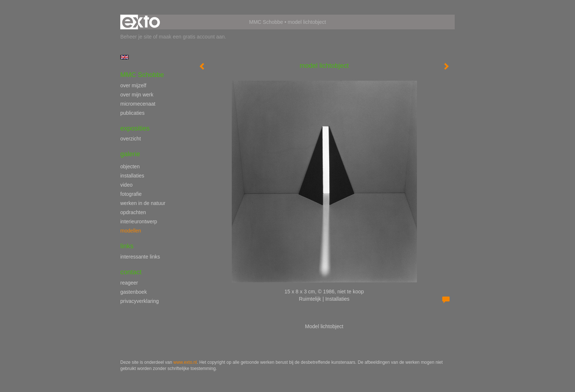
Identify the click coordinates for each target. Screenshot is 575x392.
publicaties (132, 113)
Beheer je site (136, 37)
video (126, 185)
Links (127, 246)
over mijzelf (133, 85)
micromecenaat (138, 104)
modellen (131, 231)
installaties (132, 176)
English (124, 57)
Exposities (135, 128)
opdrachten (133, 212)
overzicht (131, 139)
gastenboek (133, 292)
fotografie (131, 194)
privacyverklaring (140, 301)
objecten (130, 166)
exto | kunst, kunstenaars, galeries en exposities (141, 22)
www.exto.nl (185, 362)
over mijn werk (137, 95)
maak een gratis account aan (192, 37)
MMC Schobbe (266, 22)
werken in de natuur (143, 203)
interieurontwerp (139, 221)
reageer (129, 283)
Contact (131, 272)
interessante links (140, 257)
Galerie (130, 154)
